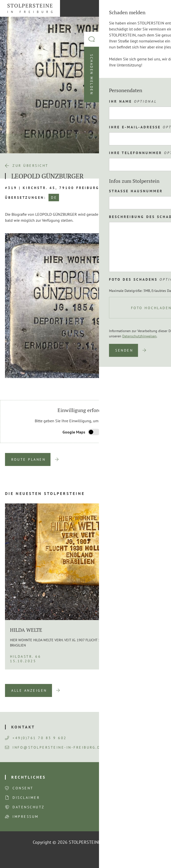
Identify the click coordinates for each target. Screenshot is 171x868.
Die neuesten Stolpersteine (45, 493)
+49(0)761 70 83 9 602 (36, 738)
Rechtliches (28, 777)
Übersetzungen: (25, 198)
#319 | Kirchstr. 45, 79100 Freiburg (52, 188)
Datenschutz (29, 807)
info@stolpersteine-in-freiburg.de (54, 747)
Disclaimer (26, 798)
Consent (23, 788)
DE (54, 198)
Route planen (28, 459)
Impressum (26, 817)
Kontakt (23, 727)
